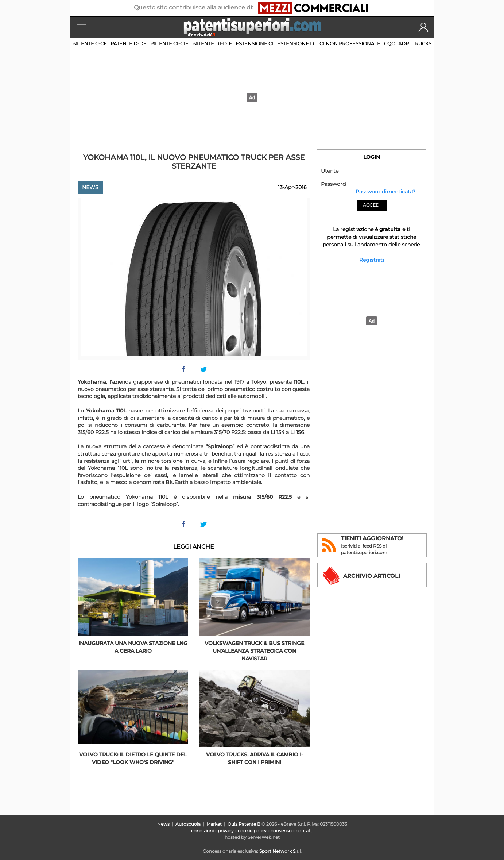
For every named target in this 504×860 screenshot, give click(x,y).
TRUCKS (422, 43)
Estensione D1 (296, 43)
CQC (389, 43)
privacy (226, 831)
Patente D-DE (129, 43)
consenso (281, 831)
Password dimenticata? (385, 192)
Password (333, 184)
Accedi (372, 205)
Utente (330, 171)
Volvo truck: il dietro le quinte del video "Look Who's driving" (133, 758)
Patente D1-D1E (212, 43)
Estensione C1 (255, 43)
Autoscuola (188, 824)
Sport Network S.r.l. (280, 851)
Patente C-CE (90, 43)
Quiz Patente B (244, 824)
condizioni (202, 831)
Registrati (372, 260)
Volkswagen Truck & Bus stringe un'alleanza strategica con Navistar (254, 651)
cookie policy (252, 831)
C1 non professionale (350, 43)
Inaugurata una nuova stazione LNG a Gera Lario (133, 647)
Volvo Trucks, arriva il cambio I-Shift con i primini (255, 758)
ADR (404, 43)
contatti (305, 831)
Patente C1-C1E (169, 43)
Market (214, 824)
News (90, 187)
